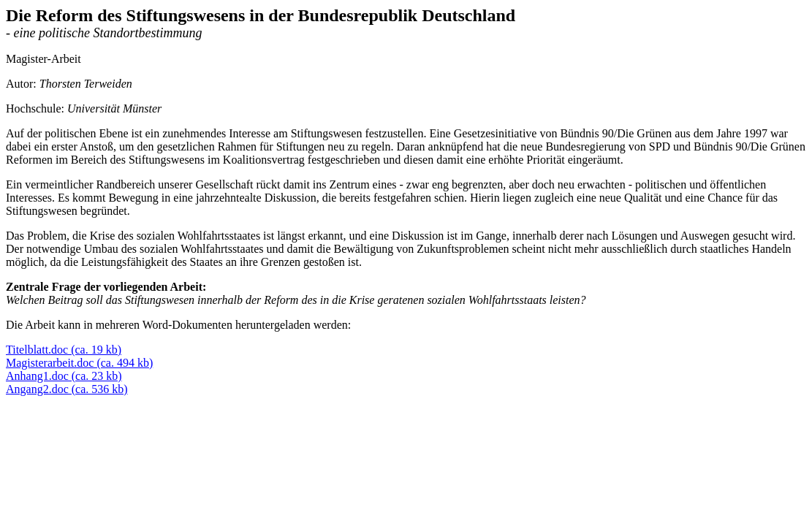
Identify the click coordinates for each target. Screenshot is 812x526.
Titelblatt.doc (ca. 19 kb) (64, 350)
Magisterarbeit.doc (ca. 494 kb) (79, 363)
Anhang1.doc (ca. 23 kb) (64, 376)
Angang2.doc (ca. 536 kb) (67, 389)
